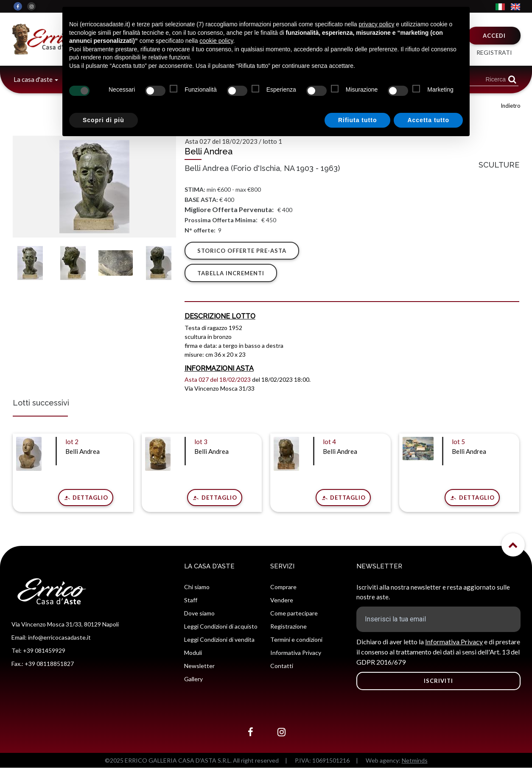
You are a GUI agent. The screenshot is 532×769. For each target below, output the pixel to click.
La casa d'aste (34, 79)
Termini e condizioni (296, 641)
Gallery (193, 680)
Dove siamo (199, 614)
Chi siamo (197, 588)
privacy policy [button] (376, 24)
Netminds (415, 762)
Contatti (282, 667)
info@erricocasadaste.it (59, 638)
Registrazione (288, 628)
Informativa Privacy (296, 654)
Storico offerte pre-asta (242, 251)
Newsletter (199, 667)
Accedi (494, 36)
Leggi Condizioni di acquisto (221, 628)
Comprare (283, 588)
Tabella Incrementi (231, 274)
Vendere (282, 601)
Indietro (511, 106)
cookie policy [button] (216, 41)
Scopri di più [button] (104, 120)
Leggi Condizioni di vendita (219, 641)
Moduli (193, 654)
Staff (191, 601)
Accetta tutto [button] (428, 120)
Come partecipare (294, 614)
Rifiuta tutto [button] (358, 120)
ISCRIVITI (438, 682)
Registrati (494, 52)
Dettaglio (90, 498)
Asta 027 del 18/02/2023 (218, 381)
